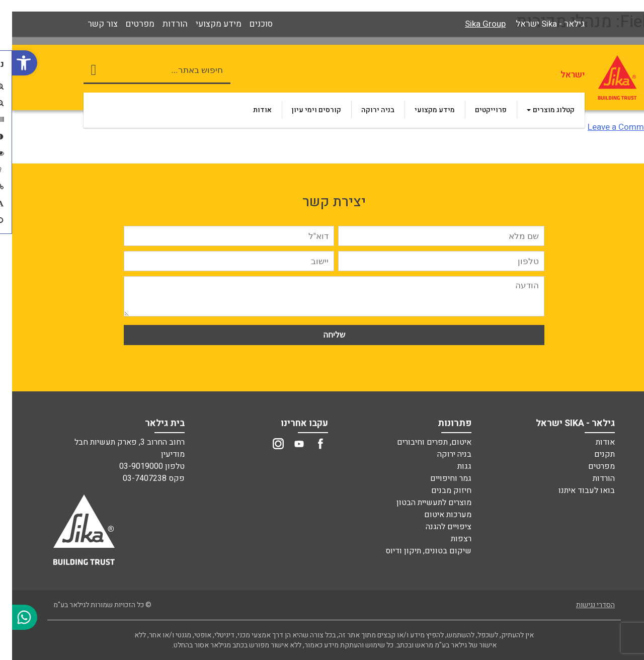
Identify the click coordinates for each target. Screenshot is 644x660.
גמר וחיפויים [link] (439, 478)
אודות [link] (593, 442)
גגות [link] (452, 466)
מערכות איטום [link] (436, 515)
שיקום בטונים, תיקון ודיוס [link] (416, 551)
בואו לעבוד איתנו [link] (575, 490)
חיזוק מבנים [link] (439, 490)
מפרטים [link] (589, 466)
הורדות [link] (592, 478)
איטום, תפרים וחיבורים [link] (422, 442)
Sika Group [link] (473, 24)
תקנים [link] (592, 454)
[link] (13, 63)
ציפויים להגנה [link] (436, 527)
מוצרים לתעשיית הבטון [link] (422, 503)
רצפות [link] (449, 539)
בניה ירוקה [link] (442, 454)
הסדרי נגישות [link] (583, 605)
